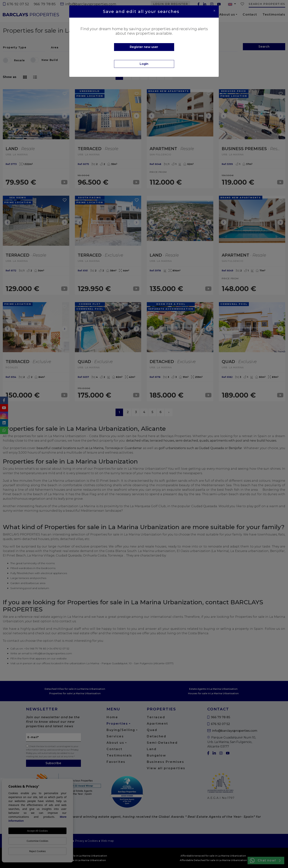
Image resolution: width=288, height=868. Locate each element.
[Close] (214, 11)
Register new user (144, 47)
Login (144, 64)
